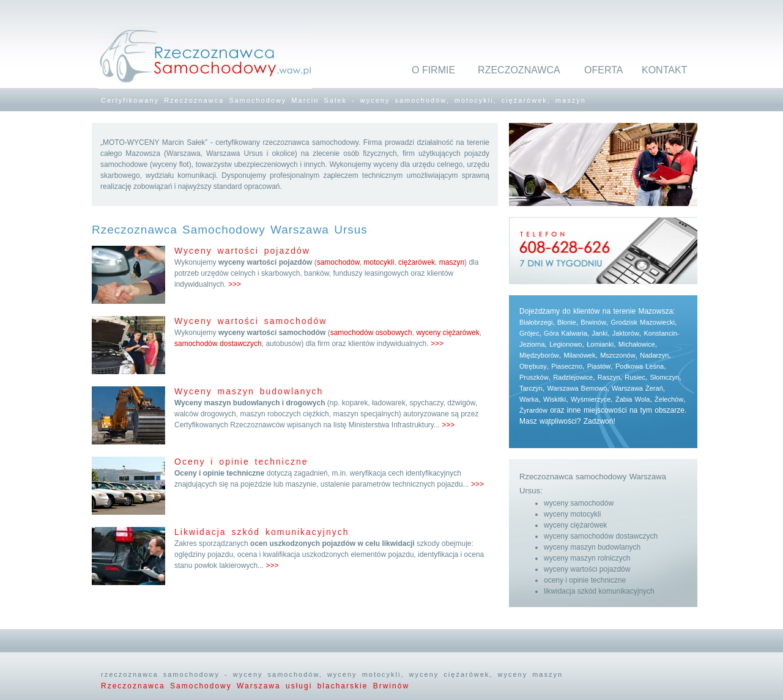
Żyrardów (533, 410)
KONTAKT (664, 70)
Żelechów (669, 399)
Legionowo (566, 344)
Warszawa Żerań (637, 388)
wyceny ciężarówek (447, 333)
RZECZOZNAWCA (519, 70)
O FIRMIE (433, 70)
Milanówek (579, 355)
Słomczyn (665, 377)
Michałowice (637, 344)
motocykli (379, 262)
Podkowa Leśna (640, 366)
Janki (599, 333)
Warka (529, 399)
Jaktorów (626, 333)
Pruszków (534, 377)
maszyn (452, 262)
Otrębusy (533, 366)
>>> (235, 284)
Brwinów (593, 322)
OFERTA (603, 70)
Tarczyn (531, 388)
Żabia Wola (633, 399)
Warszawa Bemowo (577, 388)
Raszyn (609, 377)
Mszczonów (618, 355)
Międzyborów (539, 355)
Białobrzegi (536, 322)
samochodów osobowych (371, 333)
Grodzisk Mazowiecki (643, 322)
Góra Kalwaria (566, 333)
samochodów (338, 262)
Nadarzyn (654, 355)
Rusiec (635, 377)
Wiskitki (555, 399)
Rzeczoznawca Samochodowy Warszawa (193, 686)
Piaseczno (567, 366)
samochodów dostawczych (218, 344)
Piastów (599, 366)
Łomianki (600, 344)
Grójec (529, 333)
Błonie (567, 322)
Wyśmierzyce (591, 399)
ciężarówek (417, 262)
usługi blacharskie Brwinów (347, 686)
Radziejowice (573, 377)
